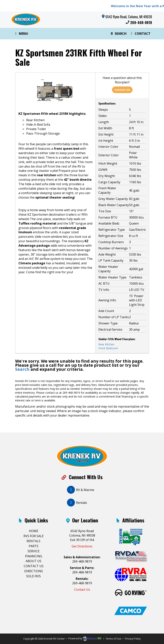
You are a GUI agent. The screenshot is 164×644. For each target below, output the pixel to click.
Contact (140, 34)
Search (118, 34)
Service (34, 551)
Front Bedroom (108, 348)
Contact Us (122, 90)
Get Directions (82, 546)
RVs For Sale (34, 536)
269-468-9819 (139, 22)
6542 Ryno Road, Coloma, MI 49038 (129, 17)
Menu (22, 34)
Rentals (33, 541)
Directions (34, 571)
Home (34, 531)
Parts (34, 546)
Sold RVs (33, 576)
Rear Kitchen (106, 344)
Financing (34, 556)
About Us (33, 561)
